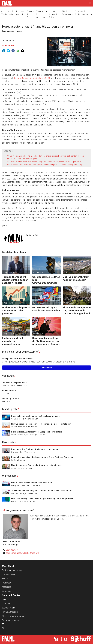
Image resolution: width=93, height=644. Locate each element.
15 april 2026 (38, 333)
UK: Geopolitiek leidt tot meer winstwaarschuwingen (46, 280)
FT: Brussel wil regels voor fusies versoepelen (46, 309)
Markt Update (10, 409)
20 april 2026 (38, 272)
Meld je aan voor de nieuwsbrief (20, 352)
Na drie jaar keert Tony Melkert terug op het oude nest (36, 465)
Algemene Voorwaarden (13, 616)
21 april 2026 (8, 272)
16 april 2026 (38, 303)
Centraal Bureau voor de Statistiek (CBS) (32, 78)
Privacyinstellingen (10, 620)
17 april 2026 (69, 272)
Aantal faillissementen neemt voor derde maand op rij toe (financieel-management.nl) (44, 165)
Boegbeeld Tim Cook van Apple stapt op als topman (35, 449)
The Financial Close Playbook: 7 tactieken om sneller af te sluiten (42, 491)
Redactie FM (8, 46)
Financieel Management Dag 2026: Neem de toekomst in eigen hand (77, 310)
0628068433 (12, 550)
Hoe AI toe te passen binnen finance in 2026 (32, 483)
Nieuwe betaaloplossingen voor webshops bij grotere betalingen (41, 424)
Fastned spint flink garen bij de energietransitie (13, 341)
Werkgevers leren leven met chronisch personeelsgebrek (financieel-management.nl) (44, 162)
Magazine (7, 587)
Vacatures (8, 376)
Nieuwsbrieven (9, 574)
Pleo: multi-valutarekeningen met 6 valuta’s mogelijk (35, 416)
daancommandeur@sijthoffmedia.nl (22, 553)
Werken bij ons (9, 608)
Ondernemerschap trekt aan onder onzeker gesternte (16, 310)
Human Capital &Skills (53, 14)
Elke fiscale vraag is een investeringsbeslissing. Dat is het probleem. (43, 498)
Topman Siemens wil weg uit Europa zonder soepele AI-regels (15, 280)
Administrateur (9, 391)
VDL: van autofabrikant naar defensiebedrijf (76, 278)
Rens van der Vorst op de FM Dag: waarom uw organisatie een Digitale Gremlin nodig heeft (46, 341)
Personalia (8, 442)
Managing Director (11, 399)
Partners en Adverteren (13, 570)
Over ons (6, 604)
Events (5, 579)
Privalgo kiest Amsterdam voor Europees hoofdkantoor (37, 432)
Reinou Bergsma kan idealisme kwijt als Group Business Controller (42, 457)
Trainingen (7, 583)
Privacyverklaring (10, 612)
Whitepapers (9, 476)
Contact (6, 599)
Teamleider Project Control (15, 383)
